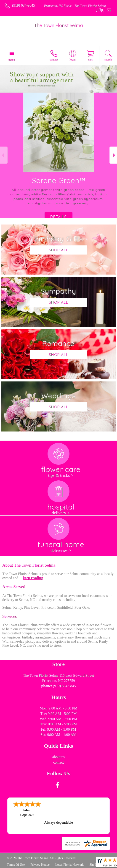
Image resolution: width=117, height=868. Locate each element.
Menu (12, 60)
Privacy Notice (40, 865)
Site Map (95, 865)
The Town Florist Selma (58, 25)
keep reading (33, 578)
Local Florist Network (69, 865)
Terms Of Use (16, 865)
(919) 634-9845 (24, 5)
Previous (4, 155)
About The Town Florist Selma (29, 565)
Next (113, 155)
